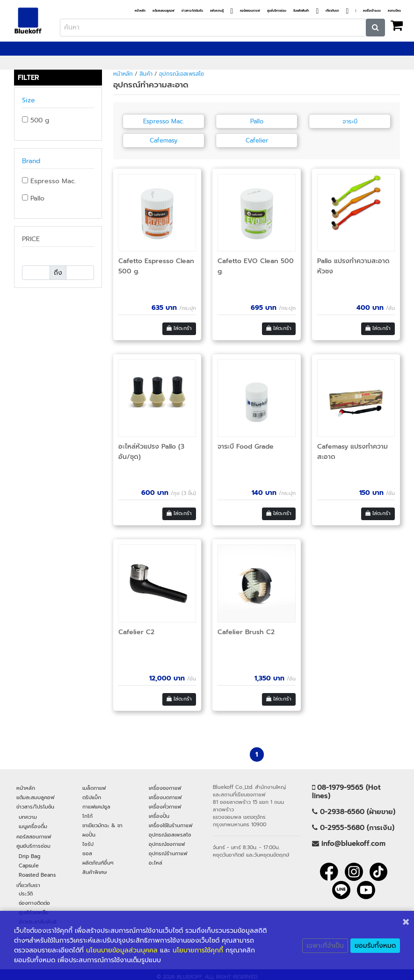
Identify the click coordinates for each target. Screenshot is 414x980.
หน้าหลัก (140, 11)
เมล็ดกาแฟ (94, 788)
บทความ (28, 817)
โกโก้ (87, 816)
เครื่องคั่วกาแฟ (165, 807)
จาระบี (350, 121)
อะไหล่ (156, 863)
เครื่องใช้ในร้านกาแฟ (171, 825)
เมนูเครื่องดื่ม (33, 826)
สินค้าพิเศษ (94, 872)
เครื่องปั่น (159, 816)
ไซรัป (88, 844)
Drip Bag (29, 856)
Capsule (29, 866)
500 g (36, 120)
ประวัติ (26, 894)
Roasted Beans (37, 875)
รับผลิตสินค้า (301, 11)
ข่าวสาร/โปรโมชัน (192, 11)
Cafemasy (164, 140)
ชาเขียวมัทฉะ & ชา (102, 825)
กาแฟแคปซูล (96, 807)
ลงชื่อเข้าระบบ (372, 11)
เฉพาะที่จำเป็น (325, 946)
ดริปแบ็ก (92, 797)
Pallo (33, 198)
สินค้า (146, 74)
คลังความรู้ (217, 11)
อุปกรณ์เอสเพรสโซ (182, 74)
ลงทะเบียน (394, 11)
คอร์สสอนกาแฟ (250, 11)
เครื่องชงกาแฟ (165, 788)
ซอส (87, 853)
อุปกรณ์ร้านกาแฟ (168, 853)
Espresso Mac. (49, 181)
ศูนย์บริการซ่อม (277, 11)
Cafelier (257, 140)
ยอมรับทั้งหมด (375, 946)
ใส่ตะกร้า (179, 328)
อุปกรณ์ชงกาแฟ (167, 844)
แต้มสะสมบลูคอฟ (163, 11)
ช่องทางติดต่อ (34, 903)
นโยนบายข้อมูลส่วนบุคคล (122, 950)
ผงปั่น (89, 835)
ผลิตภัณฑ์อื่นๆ (98, 863)
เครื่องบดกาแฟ (165, 797)
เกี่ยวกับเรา (332, 11)
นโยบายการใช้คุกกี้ (198, 950)
